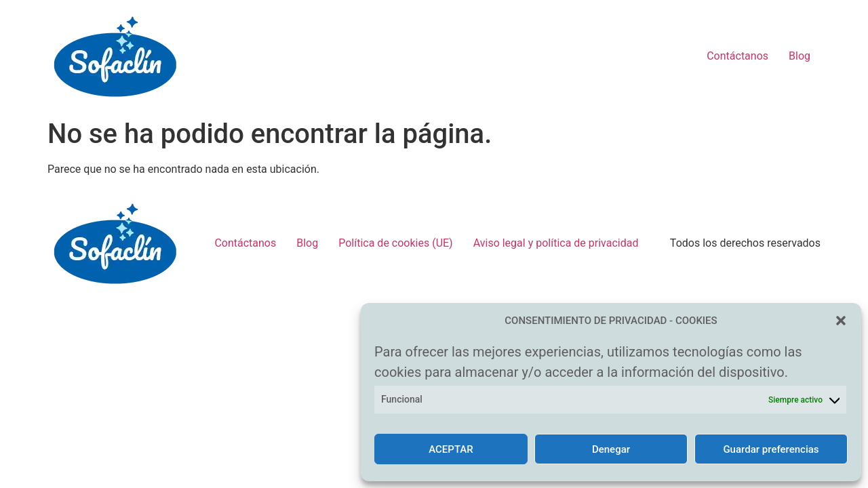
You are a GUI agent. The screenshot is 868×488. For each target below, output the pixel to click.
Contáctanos (737, 56)
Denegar (611, 449)
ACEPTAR (451, 449)
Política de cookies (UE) (395, 243)
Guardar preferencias (771, 449)
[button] (841, 321)
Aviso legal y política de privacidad (556, 243)
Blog (800, 56)
